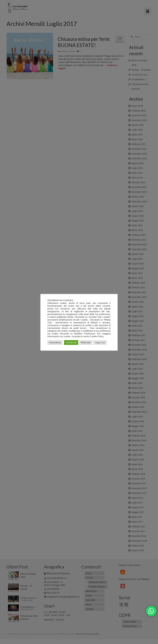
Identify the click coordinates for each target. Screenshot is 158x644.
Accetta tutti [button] (71, 343)
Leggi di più (100, 343)
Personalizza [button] (55, 343)
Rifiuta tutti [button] (86, 343)
